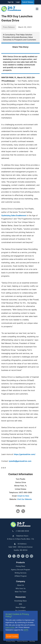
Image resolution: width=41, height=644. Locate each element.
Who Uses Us (21, 589)
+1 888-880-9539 (22, 531)
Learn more (10, 627)
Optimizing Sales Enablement (14, 216)
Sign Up (11, 2)
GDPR (26, 630)
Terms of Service (22, 641)
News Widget (21, 608)
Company (21, 582)
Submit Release (28, 2)
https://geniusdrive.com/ (25, 454)
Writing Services (21, 573)
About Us (21, 585)
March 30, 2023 (25, 27)
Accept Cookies (12, 636)
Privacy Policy (11, 641)
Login (18, 2)
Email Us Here (23, 496)
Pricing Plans (20, 566)
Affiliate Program (21, 576)
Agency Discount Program (20, 570)
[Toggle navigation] (37, 9)
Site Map (32, 641)
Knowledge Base (20, 601)
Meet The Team (20, 592)
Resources (20, 597)
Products (20, 563)
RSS (20, 604)
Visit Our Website (24, 499)
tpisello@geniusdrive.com (20, 461)
